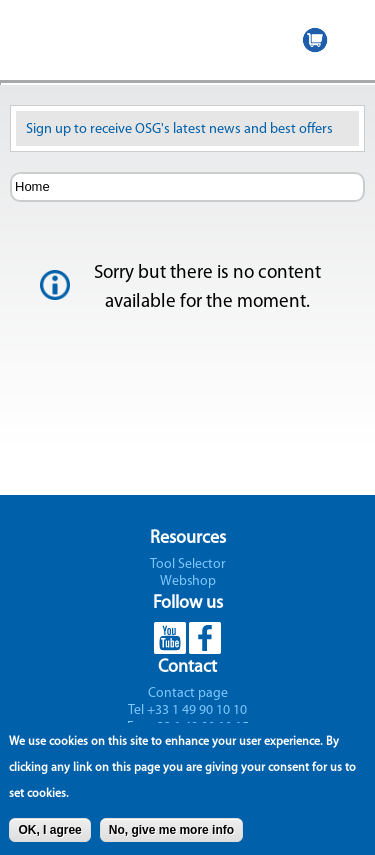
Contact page (188, 693)
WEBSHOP (315, 40)
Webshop (188, 581)
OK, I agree (49, 836)
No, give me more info (171, 836)
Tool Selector (188, 564)
